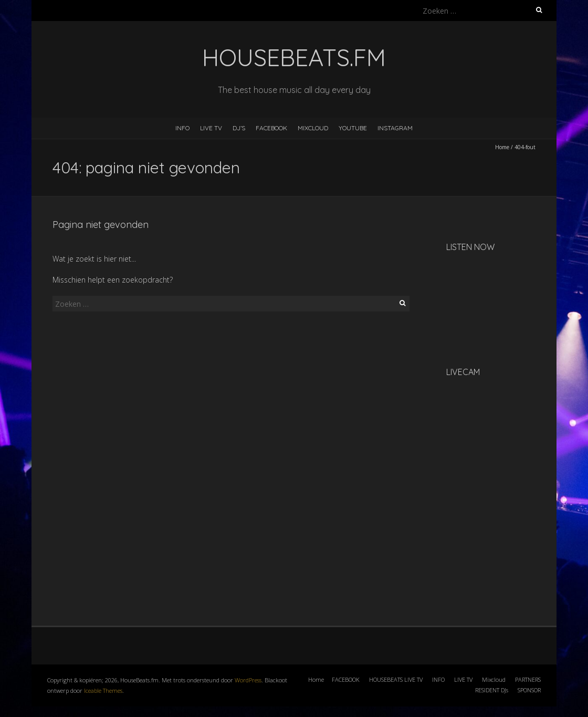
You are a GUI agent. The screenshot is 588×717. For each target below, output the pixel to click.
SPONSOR (529, 690)
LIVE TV (211, 128)
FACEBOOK (271, 128)
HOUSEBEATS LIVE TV (396, 679)
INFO (182, 128)
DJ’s (239, 128)
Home (502, 147)
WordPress (248, 680)
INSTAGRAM (395, 128)
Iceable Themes (103, 690)
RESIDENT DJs (492, 690)
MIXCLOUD (313, 128)
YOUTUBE (353, 128)
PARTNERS (528, 679)
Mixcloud (494, 679)
